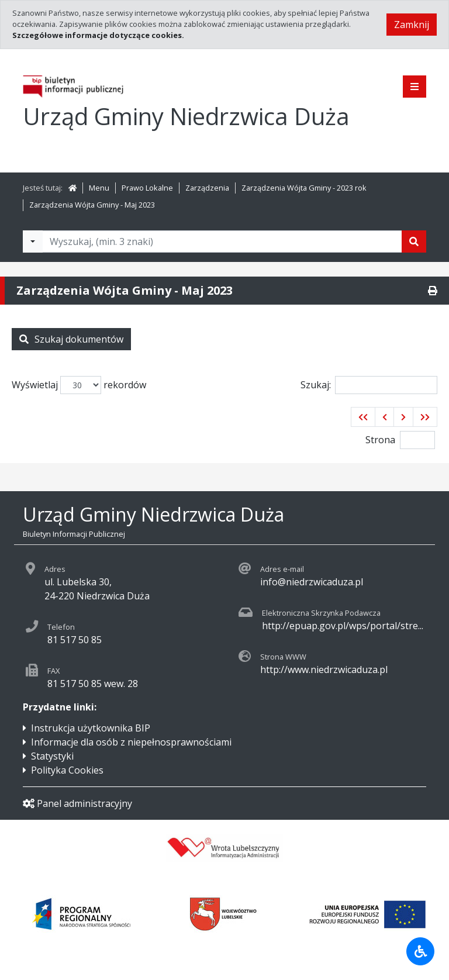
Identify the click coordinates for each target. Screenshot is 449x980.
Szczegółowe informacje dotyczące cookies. (98, 35)
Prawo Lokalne (147, 188)
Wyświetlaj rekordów (79, 385)
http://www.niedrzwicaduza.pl (324, 670)
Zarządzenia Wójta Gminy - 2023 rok (304, 188)
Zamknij (412, 25)
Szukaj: (369, 385)
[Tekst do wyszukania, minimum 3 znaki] (222, 241)
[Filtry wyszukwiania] (33, 241)
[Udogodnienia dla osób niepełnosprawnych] (420, 951)
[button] (363, 417)
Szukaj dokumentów (71, 339)
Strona (380, 440)
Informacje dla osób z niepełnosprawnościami (131, 742)
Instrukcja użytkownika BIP (91, 728)
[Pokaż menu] (415, 87)
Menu (99, 188)
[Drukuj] (433, 291)
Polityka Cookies (67, 770)
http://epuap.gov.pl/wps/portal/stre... (343, 626)
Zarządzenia (207, 188)
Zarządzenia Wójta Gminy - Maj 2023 (92, 205)
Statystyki (52, 756)
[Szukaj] (414, 241)
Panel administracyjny (77, 803)
